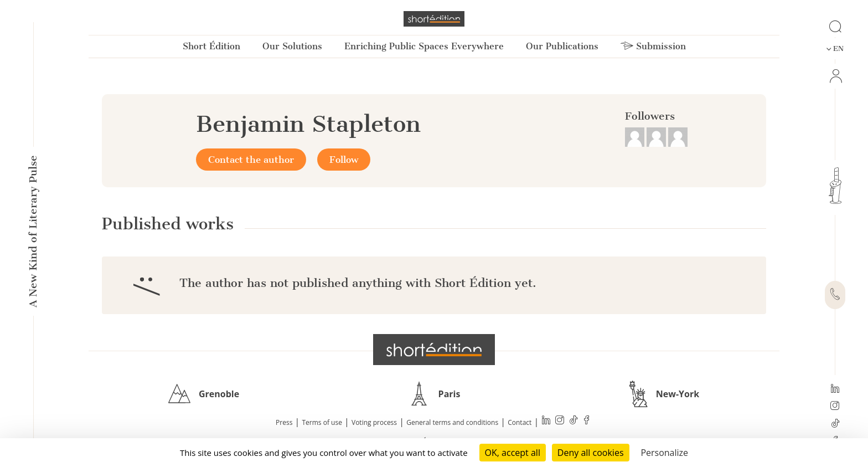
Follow (344, 160)
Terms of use (322, 422)
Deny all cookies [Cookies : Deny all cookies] (591, 453)
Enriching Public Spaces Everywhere (424, 46)
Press (284, 422)
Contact (520, 422)
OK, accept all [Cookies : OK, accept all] (513, 453)
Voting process (374, 422)
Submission (653, 46)
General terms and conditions (452, 422)
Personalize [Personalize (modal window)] (664, 453)
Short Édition (211, 46)
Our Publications (562, 46)
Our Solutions (292, 46)
